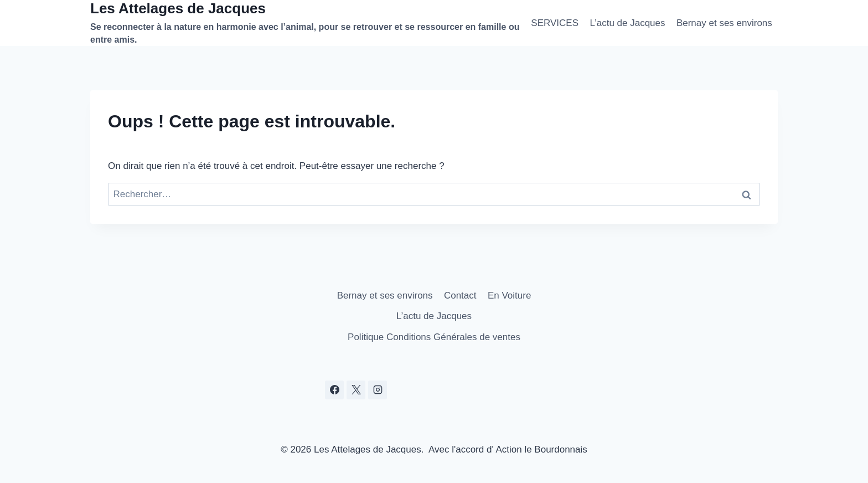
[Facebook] (334, 390)
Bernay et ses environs (724, 23)
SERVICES (555, 23)
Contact (460, 296)
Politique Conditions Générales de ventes (434, 337)
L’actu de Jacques (627, 23)
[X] (356, 390)
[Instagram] (378, 390)
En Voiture (509, 296)
